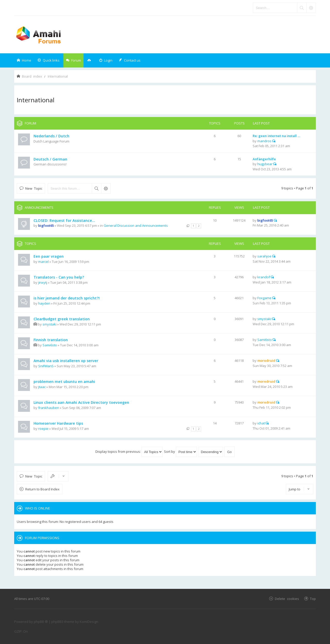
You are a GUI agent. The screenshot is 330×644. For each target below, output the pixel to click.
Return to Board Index (42, 489)
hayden (44, 303)
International (36, 100)
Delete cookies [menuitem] (287, 599)
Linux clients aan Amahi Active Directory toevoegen (81, 402)
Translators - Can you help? (59, 277)
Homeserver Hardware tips (58, 423)
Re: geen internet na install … (276, 136)
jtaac (42, 387)
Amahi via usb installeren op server (66, 361)
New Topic (34, 188)
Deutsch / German (50, 159)
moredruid (266, 361)
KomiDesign (89, 622)
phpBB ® (41, 622)
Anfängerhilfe (264, 159)
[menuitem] (106, 60)
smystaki (49, 324)
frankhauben (49, 408)
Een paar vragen (49, 256)
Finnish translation (51, 340)
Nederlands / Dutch (51, 136)
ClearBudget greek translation (62, 319)
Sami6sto (50, 345)
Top (313, 599)
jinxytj (43, 282)
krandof (264, 277)
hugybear (265, 164)
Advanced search (106, 188)
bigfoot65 (46, 225)
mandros (264, 141)
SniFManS (46, 366)
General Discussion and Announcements (136, 225)
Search (96, 188)
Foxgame (264, 298)
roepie (43, 429)
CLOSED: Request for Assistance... (64, 220)
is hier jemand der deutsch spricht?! (67, 298)
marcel (43, 262)
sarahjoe (264, 256)
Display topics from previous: (129, 451)
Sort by (180, 451)
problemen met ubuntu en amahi (64, 382)
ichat (261, 423)
